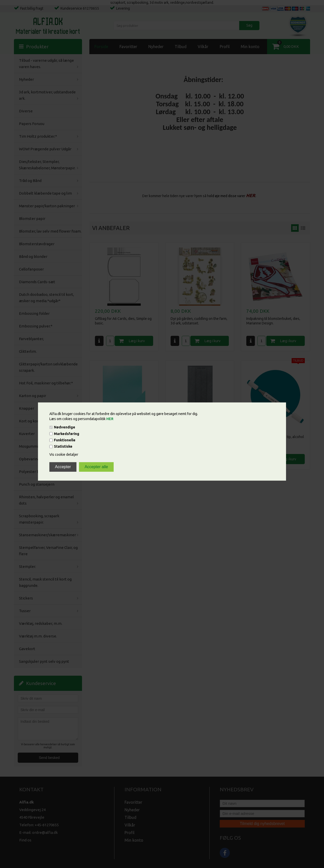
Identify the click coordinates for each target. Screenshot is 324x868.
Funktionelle (65, 440)
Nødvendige (65, 427)
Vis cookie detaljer (64, 455)
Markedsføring (67, 434)
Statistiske (63, 447)
